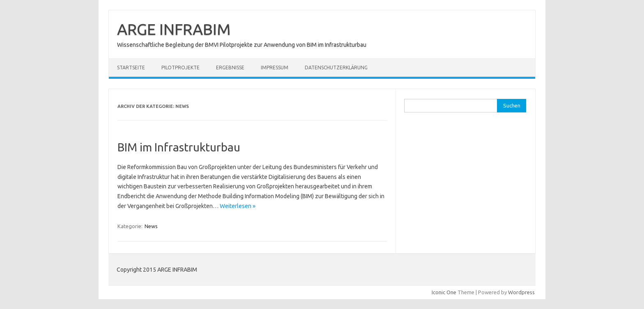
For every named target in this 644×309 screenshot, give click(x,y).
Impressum (275, 68)
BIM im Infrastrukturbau (179, 147)
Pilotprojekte (181, 68)
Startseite (131, 68)
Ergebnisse (230, 68)
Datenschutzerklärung (336, 68)
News (151, 226)
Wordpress (521, 292)
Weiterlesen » (238, 206)
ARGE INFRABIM (174, 29)
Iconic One (444, 292)
